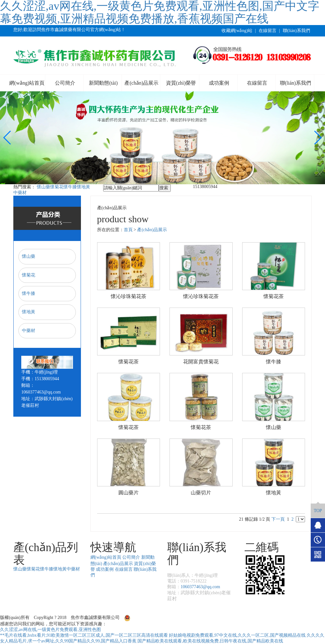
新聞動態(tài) (103, 83)
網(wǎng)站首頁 (27, 83)
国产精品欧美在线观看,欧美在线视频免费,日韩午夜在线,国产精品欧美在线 (210, 641)
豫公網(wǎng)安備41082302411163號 (162, 618)
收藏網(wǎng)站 (237, 31)
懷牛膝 (70, 187)
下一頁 (278, 519)
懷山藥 (43, 187)
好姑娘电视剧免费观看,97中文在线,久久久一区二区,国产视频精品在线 (237, 635)
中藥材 (20, 193)
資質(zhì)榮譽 (181, 83)
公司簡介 (65, 83)
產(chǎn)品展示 (141, 83)
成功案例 (219, 83)
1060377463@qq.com (200, 587)
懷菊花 (57, 187)
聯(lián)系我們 (296, 31)
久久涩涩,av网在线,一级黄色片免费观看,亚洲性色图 (50, 630)
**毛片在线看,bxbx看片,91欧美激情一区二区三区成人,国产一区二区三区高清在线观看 (84, 635)
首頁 (128, 230)
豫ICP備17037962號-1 (226, 618)
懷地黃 (83, 187)
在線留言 (268, 31)
